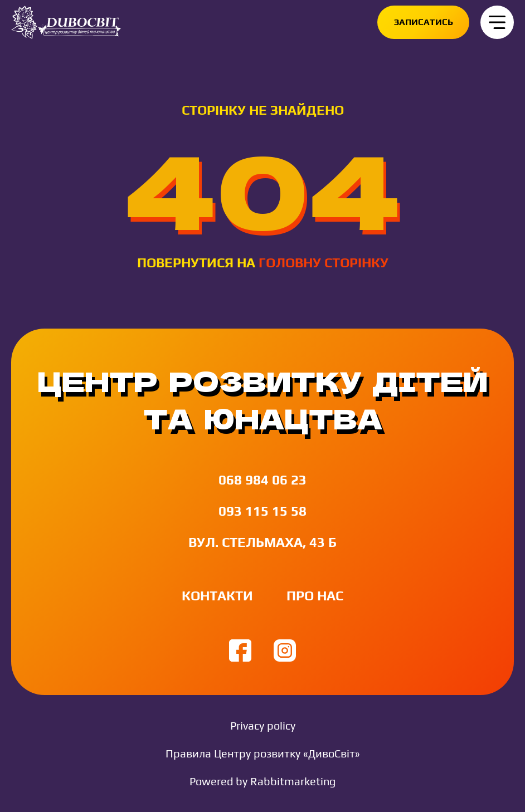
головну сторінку (324, 263)
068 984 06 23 (262, 480)
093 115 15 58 (262, 511)
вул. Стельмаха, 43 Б (262, 542)
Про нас (315, 596)
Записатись (424, 22)
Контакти (217, 596)
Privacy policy (263, 725)
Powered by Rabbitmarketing (262, 781)
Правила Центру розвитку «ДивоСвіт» (263, 753)
